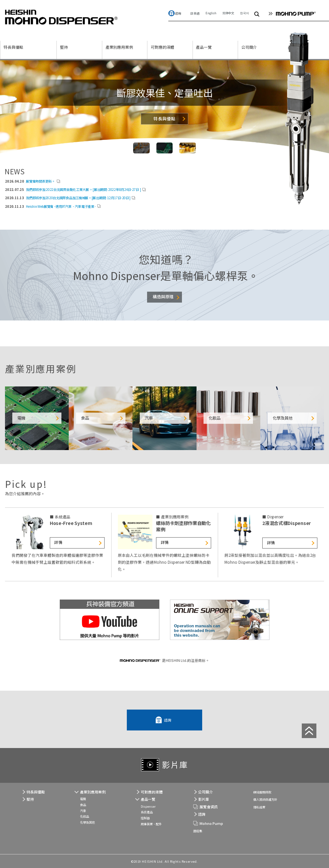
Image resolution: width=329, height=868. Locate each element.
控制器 (145, 818)
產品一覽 (204, 47)
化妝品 (84, 816)
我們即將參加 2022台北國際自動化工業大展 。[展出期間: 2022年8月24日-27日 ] (83, 189)
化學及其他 (87, 822)
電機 (83, 799)
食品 (83, 805)
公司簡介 (249, 47)
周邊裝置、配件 (151, 824)
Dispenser (148, 806)
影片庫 (175, 764)
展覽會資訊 (209, 807)
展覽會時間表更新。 (40, 181)
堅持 (64, 47)
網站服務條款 (262, 792)
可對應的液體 (163, 47)
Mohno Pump (211, 823)
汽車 (83, 811)
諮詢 (178, 13)
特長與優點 (13, 47)
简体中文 (228, 13)
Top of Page (309, 731)
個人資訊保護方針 (265, 799)
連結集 (198, 831)
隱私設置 (259, 807)
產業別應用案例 (119, 47)
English (211, 13)
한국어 (244, 13)
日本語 (195, 13)
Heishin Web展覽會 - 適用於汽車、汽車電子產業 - (61, 206)
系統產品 (147, 812)
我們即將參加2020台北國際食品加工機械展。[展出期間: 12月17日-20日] (78, 198)
